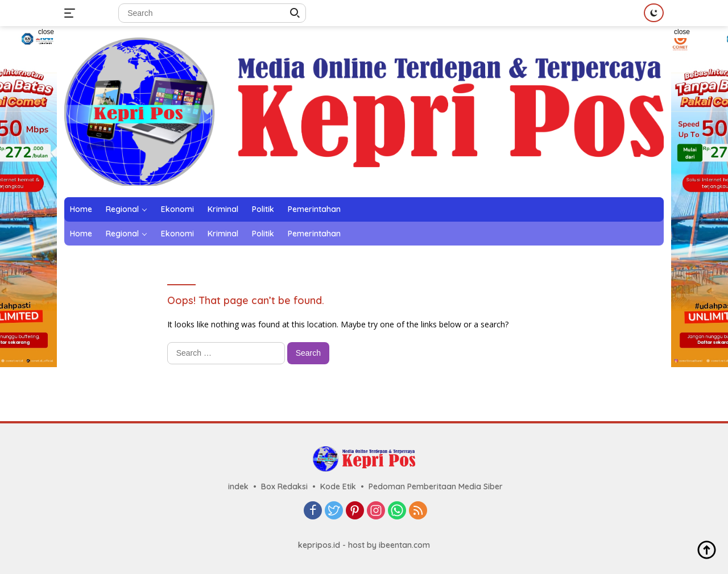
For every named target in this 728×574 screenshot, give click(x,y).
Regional (122, 209)
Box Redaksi (284, 486)
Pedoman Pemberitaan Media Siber (436, 486)
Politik (263, 209)
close (46, 32)
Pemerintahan (314, 209)
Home (81, 209)
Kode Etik (338, 486)
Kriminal (223, 209)
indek (238, 486)
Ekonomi (177, 209)
